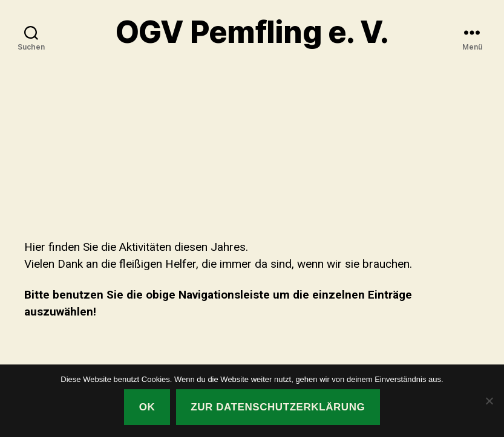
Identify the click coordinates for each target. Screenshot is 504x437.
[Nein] (489, 401)
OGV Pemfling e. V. (252, 32)
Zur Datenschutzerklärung (278, 407)
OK (147, 407)
